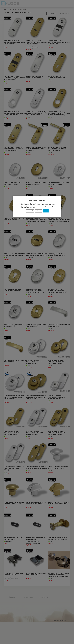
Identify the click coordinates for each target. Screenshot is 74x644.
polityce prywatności (29, 207)
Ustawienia (30, 211)
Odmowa (39, 211)
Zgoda (46, 211)
